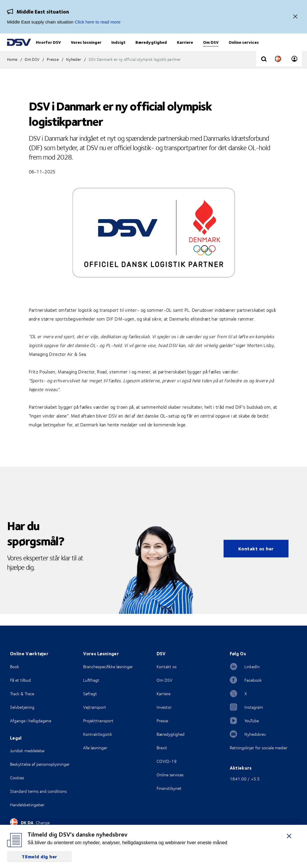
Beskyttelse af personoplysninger (40, 764)
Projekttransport (98, 721)
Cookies (17, 778)
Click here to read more (98, 22)
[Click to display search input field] (264, 71)
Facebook (253, 680)
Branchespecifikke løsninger (108, 667)
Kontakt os (167, 667)
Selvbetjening (22, 707)
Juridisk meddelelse (27, 751)
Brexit (162, 748)
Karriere (163, 694)
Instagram (254, 707)
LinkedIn (252, 667)
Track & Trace (22, 694)
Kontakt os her (256, 560)
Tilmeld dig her (40, 856)
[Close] (295, 17)
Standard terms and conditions (38, 791)
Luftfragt (91, 680)
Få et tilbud (20, 680)
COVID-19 (167, 761)
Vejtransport (95, 707)
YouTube (252, 721)
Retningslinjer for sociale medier (259, 748)
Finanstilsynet (169, 788)
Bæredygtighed (171, 734)
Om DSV (165, 680)
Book (15, 667)
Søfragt (90, 694)
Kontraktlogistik (98, 734)
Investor (164, 707)
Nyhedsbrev (255, 734)
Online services (170, 775)
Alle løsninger (95, 748)
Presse (162, 721)
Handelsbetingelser (27, 805)
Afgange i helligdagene (31, 721)
